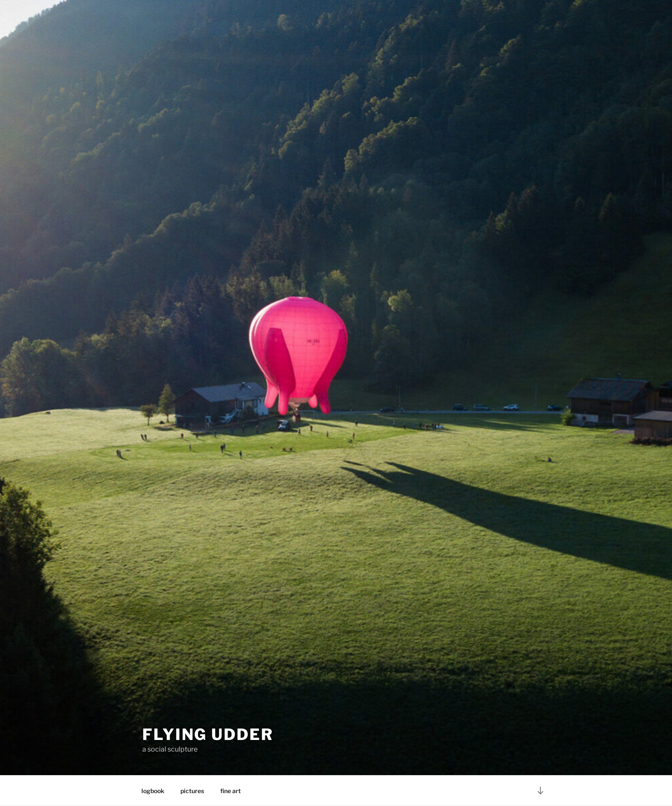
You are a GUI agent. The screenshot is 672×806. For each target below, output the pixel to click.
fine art (231, 791)
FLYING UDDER (208, 734)
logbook (153, 791)
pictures (192, 791)
